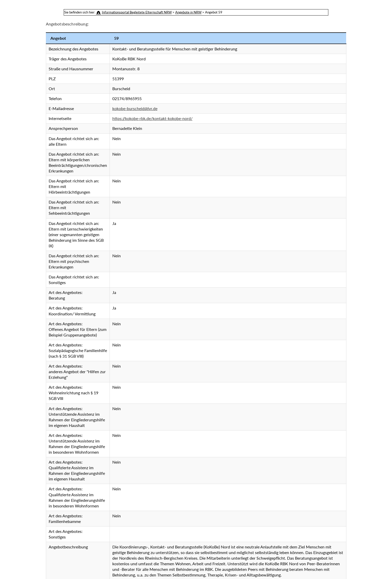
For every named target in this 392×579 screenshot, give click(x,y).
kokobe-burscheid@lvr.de (135, 108)
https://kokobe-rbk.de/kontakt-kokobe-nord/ (152, 118)
